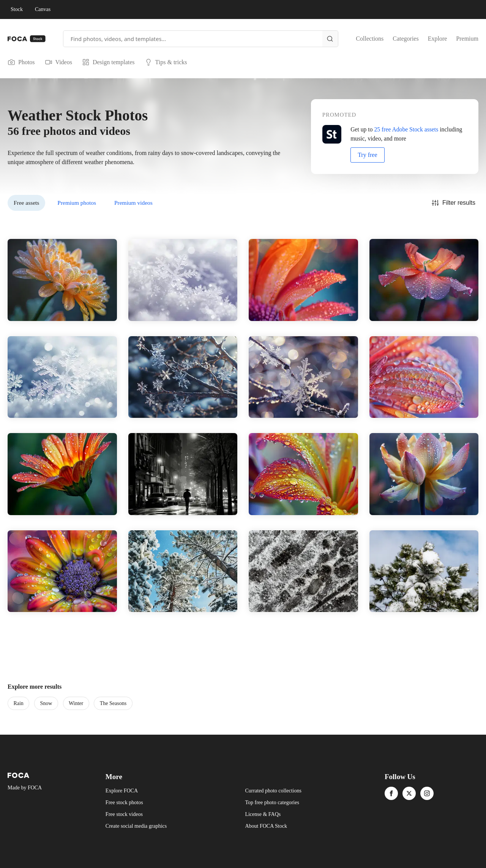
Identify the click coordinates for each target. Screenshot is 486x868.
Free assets (26, 203)
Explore (438, 39)
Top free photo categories (272, 802)
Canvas (43, 9)
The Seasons (113, 703)
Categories (406, 39)
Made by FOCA (25, 788)
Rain (18, 703)
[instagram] (427, 793)
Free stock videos (124, 814)
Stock (17, 9)
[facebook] (391, 793)
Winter (76, 703)
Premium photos (77, 203)
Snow (46, 703)
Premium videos (133, 203)
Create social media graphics (136, 826)
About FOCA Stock (266, 826)
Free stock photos (124, 802)
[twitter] (409, 793)
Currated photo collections (273, 791)
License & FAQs (263, 814)
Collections (370, 39)
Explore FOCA (122, 791)
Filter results (454, 203)
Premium (467, 39)
